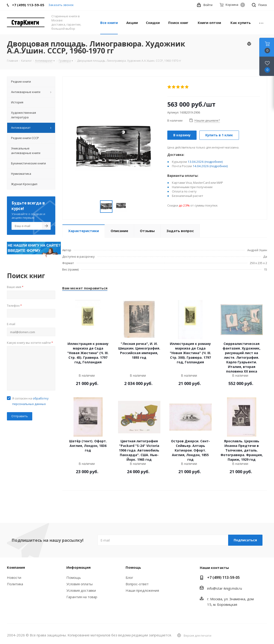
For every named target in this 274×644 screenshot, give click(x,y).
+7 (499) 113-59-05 (223, 577)
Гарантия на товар (82, 597)
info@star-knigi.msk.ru (225, 588)
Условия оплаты (80, 584)
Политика (15, 584)
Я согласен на (30, 401)
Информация (78, 567)
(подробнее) (214, 162)
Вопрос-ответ (137, 584)
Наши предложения (142, 590)
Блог (129, 577)
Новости (14, 577)
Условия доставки (81, 590)
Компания (16, 567)
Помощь (74, 577)
